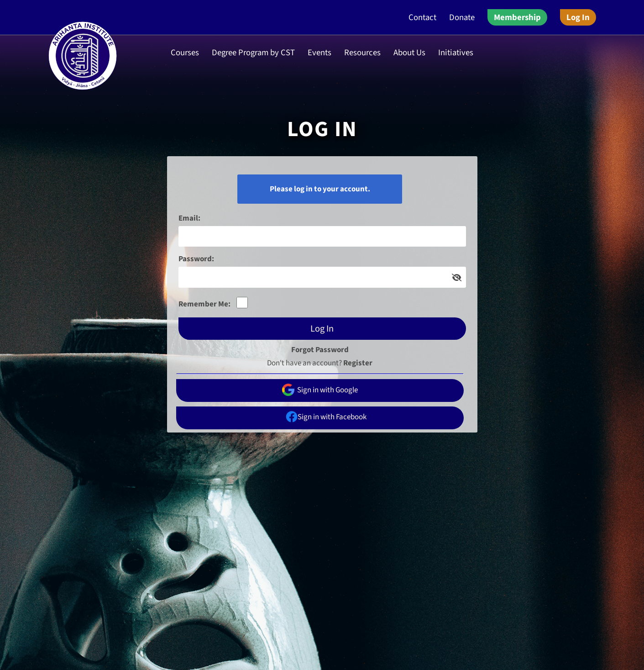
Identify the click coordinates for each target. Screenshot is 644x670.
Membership (517, 17)
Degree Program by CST (253, 53)
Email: (189, 218)
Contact (422, 17)
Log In (578, 17)
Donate (462, 17)
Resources (362, 53)
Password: (196, 259)
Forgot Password (320, 350)
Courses (185, 53)
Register (358, 363)
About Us (409, 53)
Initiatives (456, 53)
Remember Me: (204, 304)
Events (319, 53)
